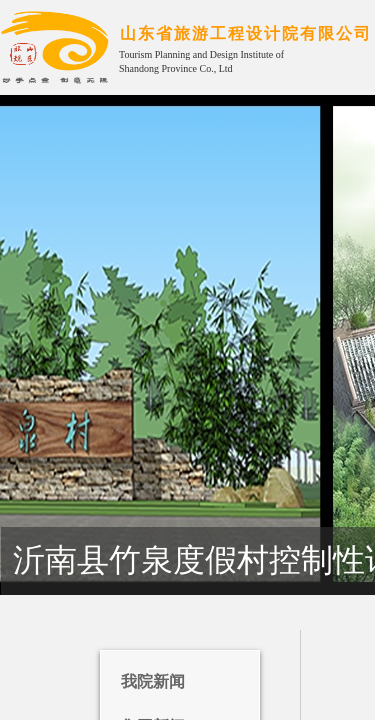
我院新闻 (153, 681)
